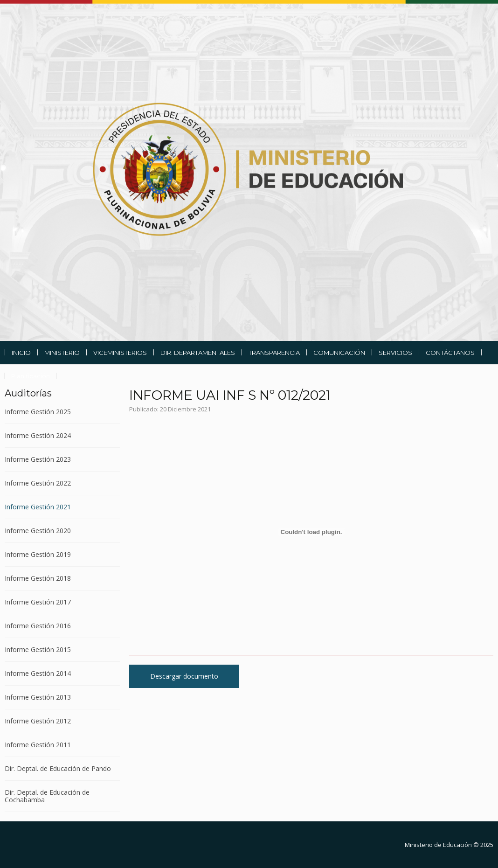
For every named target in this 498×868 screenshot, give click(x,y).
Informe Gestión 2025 (38, 412)
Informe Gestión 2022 (38, 483)
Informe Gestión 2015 (38, 649)
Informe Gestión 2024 (38, 435)
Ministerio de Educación (438, 845)
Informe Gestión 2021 (38, 507)
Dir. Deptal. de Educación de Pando (58, 768)
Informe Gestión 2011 (38, 745)
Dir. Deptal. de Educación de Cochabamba (47, 796)
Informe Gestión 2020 (38, 531)
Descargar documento (184, 676)
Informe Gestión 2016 (38, 626)
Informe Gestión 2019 (38, 554)
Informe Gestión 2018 (38, 578)
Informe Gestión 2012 (38, 721)
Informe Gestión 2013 (38, 697)
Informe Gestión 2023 (38, 459)
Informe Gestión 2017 (38, 602)
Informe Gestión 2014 (38, 673)
